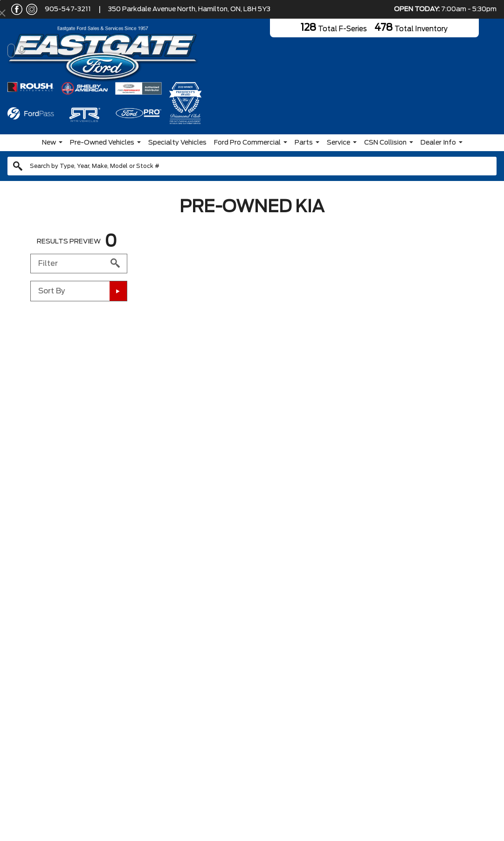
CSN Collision (385, 143)
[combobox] (252, 166)
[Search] (252, 166)
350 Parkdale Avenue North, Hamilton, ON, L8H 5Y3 (189, 9)
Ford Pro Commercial (247, 143)
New (49, 143)
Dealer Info (438, 143)
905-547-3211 (68, 9)
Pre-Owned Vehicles (102, 143)
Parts (304, 143)
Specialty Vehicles (177, 143)
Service (338, 143)
